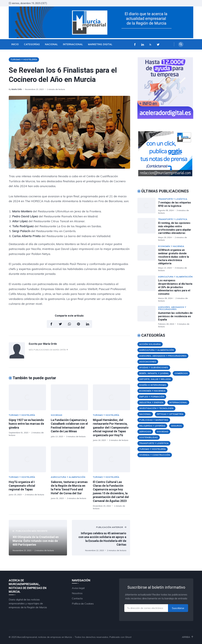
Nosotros (77, 593)
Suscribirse (178, 608)
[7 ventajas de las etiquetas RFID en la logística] (148, 206)
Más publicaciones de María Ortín (48, 350)
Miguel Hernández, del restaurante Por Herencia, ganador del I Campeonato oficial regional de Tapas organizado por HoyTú (111, 428)
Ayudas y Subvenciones (154, 367)
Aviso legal (78, 588)
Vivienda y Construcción (155, 455)
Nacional (51, 44)
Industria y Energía (151, 402)
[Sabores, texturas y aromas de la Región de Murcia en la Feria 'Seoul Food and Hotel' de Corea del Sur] (69, 459)
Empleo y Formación (152, 397)
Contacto (77, 598)
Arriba (188, 637)
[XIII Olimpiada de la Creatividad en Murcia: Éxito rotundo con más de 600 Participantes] (38, 538)
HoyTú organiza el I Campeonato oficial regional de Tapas (22, 486)
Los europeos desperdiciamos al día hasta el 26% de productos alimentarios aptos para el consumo (175, 287)
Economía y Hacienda (171, 246)
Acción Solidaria (150, 344)
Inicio (15, 44)
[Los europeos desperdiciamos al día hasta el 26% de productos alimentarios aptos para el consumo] (148, 289)
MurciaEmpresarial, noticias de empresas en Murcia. (45, 637)
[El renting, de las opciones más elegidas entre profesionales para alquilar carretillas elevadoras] (148, 230)
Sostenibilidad (149, 437)
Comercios (181, 373)
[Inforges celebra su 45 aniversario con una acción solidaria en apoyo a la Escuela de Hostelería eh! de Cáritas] (101, 538)
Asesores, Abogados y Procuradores (172, 308)
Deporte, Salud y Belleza (155, 379)
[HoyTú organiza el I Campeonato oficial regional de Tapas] (27, 459)
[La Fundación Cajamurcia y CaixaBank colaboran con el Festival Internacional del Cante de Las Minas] (69, 397)
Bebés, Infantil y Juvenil (154, 373)
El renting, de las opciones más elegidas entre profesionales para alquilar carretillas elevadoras (175, 228)
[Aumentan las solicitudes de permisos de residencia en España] (148, 317)
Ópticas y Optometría (170, 414)
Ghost (128, 637)
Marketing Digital (100, 44)
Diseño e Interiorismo (153, 385)
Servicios (145, 432)
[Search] (181, 44)
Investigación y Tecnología (156, 408)
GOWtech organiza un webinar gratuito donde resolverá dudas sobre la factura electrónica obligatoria (174, 257)
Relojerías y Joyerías (152, 426)
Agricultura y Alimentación (68, 477)
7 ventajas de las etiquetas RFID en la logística (175, 204)
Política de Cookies (83, 604)
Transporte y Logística (173, 199)
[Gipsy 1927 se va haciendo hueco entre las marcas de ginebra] (27, 397)
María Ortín (17, 89)
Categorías (32, 44)
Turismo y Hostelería (24, 59)
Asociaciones (148, 362)
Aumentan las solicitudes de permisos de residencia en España (175, 316)
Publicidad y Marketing (154, 420)
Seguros (176, 426)
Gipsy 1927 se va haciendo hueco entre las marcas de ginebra (26, 424)
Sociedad (57, 415)
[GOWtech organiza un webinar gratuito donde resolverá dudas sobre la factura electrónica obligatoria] (148, 258)
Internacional (73, 44)
